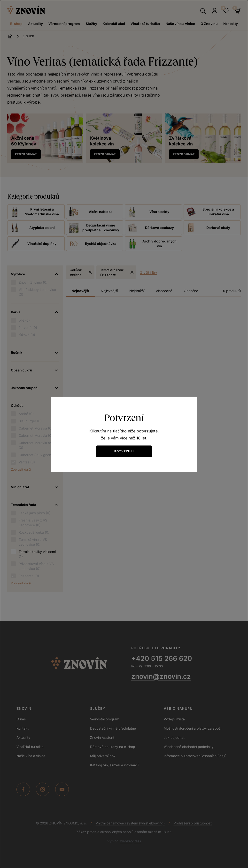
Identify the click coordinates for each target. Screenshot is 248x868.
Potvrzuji (124, 451)
